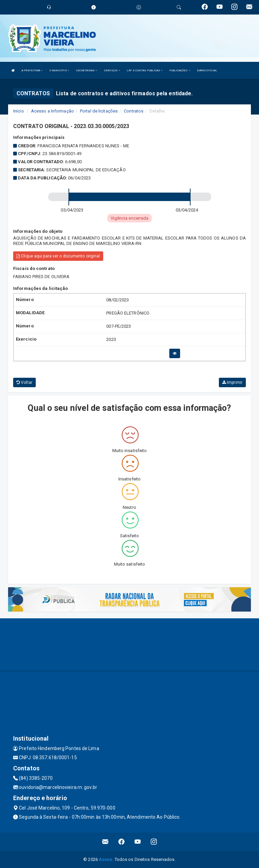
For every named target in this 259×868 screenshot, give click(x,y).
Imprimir (232, 382)
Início (19, 111)
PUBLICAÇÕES (180, 70)
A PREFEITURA (32, 70)
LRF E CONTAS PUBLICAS (145, 70)
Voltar (24, 382)
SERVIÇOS (112, 70)
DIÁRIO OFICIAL (207, 70)
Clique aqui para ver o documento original (58, 256)
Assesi (106, 859)
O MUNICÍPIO (59, 70)
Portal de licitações (99, 111)
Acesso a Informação (52, 111)
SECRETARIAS (87, 70)
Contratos (134, 111)
